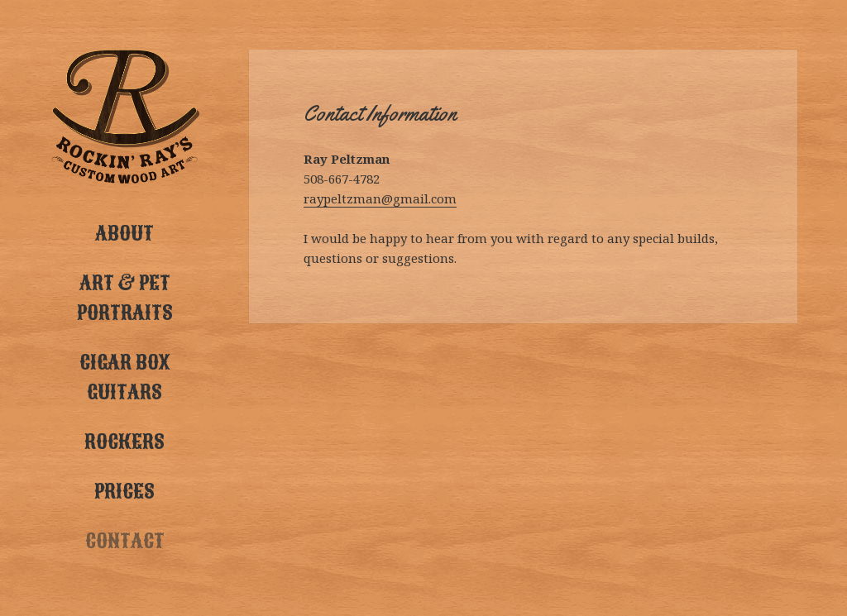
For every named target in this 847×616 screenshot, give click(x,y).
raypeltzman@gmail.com (380, 198)
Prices (124, 491)
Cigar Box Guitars (124, 377)
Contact (125, 541)
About (124, 233)
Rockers (124, 442)
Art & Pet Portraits (125, 298)
